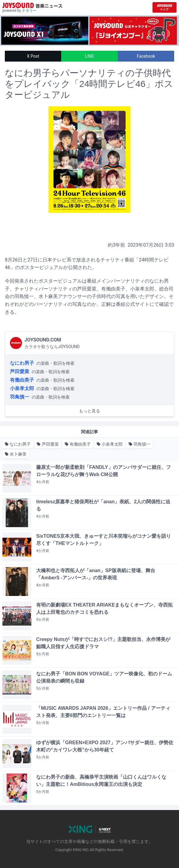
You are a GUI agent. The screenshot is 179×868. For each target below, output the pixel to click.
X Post (33, 56)
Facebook (146, 56)
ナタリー (29, 11)
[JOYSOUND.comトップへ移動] (165, 7)
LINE (89, 56)
